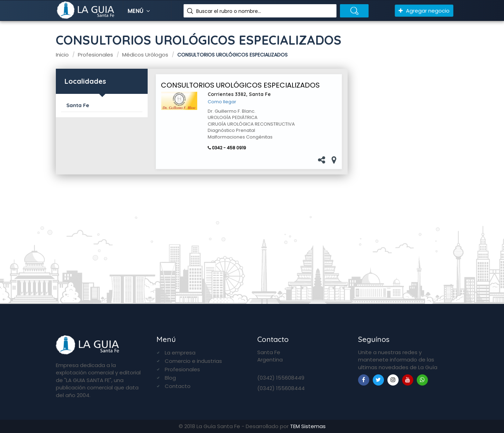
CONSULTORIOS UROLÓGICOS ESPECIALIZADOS (240, 85)
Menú (139, 11)
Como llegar (222, 102)
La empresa (180, 353)
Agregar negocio (424, 11)
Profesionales (182, 369)
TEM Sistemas (308, 426)
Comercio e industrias (193, 361)
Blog (170, 378)
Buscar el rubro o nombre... (229, 11)
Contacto (178, 386)
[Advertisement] (403, 178)
